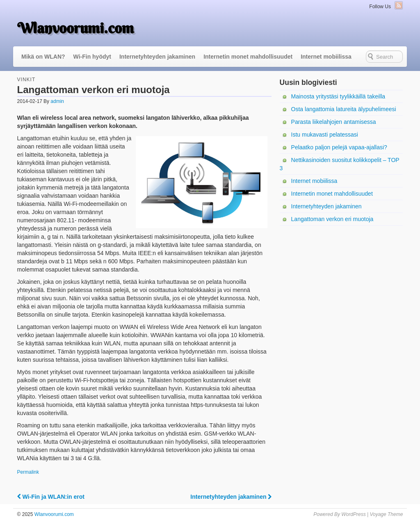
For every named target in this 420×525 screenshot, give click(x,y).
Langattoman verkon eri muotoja (332, 219)
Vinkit (26, 80)
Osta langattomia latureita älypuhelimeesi (344, 109)
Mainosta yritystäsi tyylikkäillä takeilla (338, 96)
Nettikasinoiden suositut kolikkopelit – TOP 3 (340, 164)
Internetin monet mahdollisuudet (248, 57)
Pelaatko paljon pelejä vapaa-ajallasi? (339, 147)
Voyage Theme (386, 514)
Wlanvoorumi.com (75, 28)
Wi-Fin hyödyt (92, 57)
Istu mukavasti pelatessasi (325, 135)
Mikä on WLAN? (43, 57)
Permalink (28, 472)
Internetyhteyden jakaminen (157, 57)
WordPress (353, 514)
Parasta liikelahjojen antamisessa (334, 122)
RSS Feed (399, 5)
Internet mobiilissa (326, 57)
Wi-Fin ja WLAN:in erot (51, 497)
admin (57, 101)
